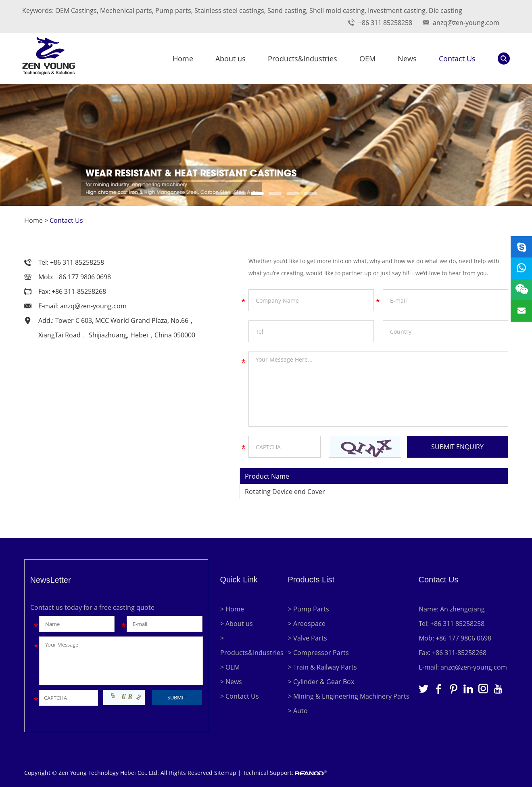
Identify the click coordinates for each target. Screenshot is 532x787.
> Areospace (307, 624)
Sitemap (225, 773)
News (407, 59)
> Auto (298, 711)
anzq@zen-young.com (466, 23)
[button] (222, 194)
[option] (266, 145)
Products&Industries (303, 59)
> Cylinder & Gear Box (321, 682)
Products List (311, 580)
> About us (237, 624)
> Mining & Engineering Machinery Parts (349, 696)
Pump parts (173, 10)
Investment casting (397, 10)
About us (231, 59)
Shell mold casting (337, 10)
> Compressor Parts (318, 653)
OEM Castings (76, 10)
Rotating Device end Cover (285, 492)
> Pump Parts (309, 609)
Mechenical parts (126, 10)
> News (231, 682)
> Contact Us (240, 696)
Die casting (445, 10)
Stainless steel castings (229, 10)
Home (183, 59)
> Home (232, 609)
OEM (367, 59)
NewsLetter (51, 580)
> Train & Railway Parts (322, 667)
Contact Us (457, 59)
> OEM (230, 667)
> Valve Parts (308, 638)
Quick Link (239, 580)
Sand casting (287, 10)
